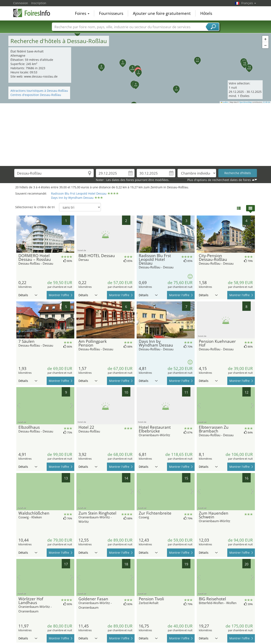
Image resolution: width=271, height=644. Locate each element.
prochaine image (192, 234)
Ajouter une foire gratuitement (162, 13)
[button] (136, 68)
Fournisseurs (111, 13)
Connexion (21, 3)
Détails (28, 295)
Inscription (39, 3)
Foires (82, 13)
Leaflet (225, 102)
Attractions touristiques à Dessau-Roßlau (39, 91)
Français (249, 3)
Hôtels (206, 13)
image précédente (139, 234)
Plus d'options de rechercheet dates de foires (219, 180)
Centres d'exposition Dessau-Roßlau (36, 95)
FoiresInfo (34, 13)
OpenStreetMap (245, 102)
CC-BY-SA (266, 102)
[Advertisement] (136, 135)
